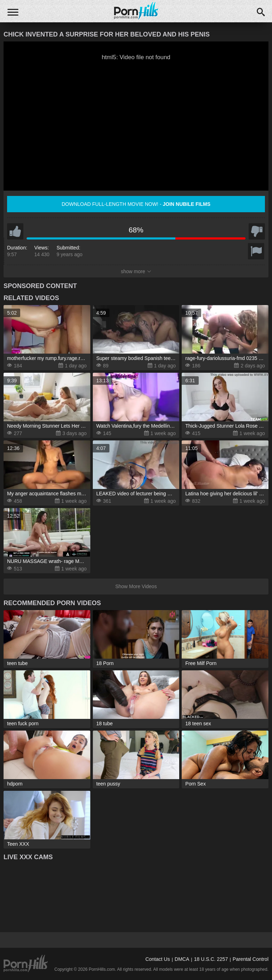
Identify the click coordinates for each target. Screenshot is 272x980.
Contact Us (157, 959)
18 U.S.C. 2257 (211, 959)
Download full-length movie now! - (136, 204)
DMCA (182, 959)
